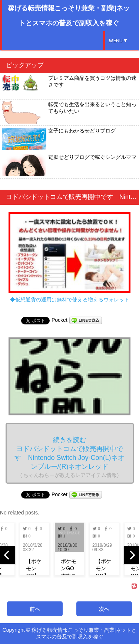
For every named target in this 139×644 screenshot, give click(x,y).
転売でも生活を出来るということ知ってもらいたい (69, 112)
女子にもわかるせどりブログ (59, 139)
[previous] (7, 555)
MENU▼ (118, 41)
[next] (132, 555)
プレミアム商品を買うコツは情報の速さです (69, 86)
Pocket (59, 320)
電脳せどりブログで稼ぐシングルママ (69, 165)
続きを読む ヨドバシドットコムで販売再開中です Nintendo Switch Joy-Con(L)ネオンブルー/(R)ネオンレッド (69, 457)
